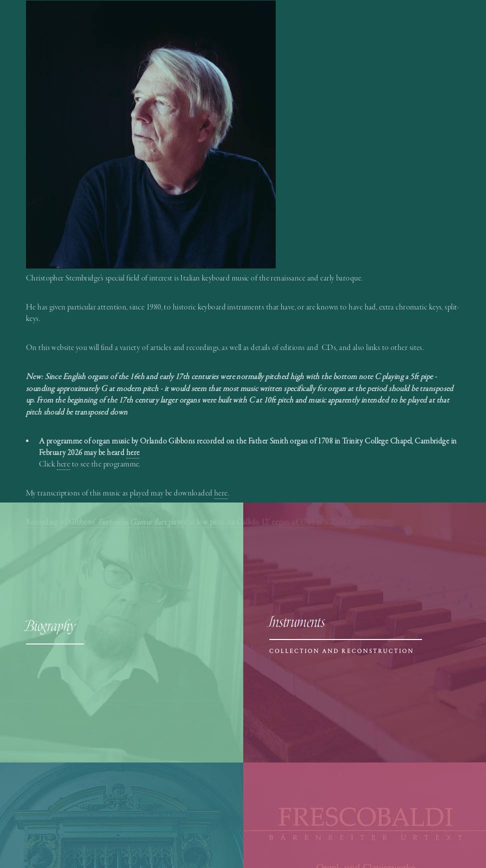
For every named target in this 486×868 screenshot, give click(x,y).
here (64, 464)
